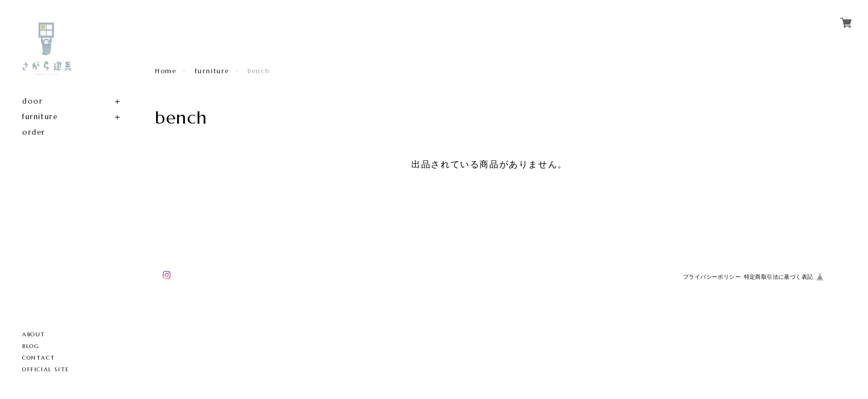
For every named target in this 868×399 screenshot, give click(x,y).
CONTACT (38, 358)
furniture (40, 117)
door (32, 101)
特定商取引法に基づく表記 (779, 277)
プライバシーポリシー (712, 277)
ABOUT (34, 334)
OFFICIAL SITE (46, 369)
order (34, 132)
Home (166, 71)
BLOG (31, 346)
